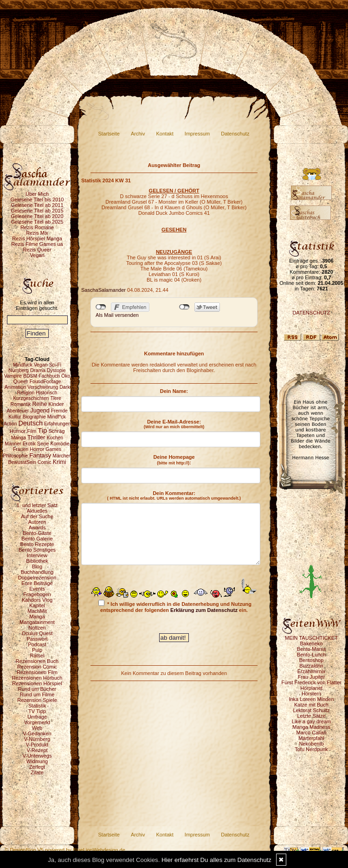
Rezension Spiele (37, 700)
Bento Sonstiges (37, 550)
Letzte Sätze (311, 716)
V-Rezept (37, 750)
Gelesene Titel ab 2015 (37, 211)
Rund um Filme (37, 694)
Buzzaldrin (311, 666)
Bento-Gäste (37, 533)
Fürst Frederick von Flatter (312, 682)
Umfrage (37, 717)
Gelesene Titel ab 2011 (37, 205)
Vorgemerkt (37, 722)
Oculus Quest (37, 633)
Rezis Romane (37, 227)
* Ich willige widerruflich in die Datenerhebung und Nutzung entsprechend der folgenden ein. (175, 606)
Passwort (37, 639)
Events (37, 589)
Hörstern (311, 694)
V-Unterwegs (37, 756)
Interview (37, 555)
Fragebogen (37, 594)
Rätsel (37, 656)
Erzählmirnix (312, 671)
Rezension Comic (37, 667)
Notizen (37, 628)
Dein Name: (174, 391)
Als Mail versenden (117, 315)
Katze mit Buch (311, 705)
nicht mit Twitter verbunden (184, 307)
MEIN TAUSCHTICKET (311, 638)
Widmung (37, 761)
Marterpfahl (311, 738)
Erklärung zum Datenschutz (204, 610)
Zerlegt (37, 767)
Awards (37, 527)
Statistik (37, 706)
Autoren (37, 522)
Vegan (37, 255)
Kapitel (37, 605)
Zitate (37, 772)
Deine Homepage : (174, 460)
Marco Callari (312, 733)
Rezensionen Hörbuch (37, 678)
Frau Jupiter (312, 677)
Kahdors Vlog (37, 600)
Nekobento (311, 744)
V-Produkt (37, 745)
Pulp (37, 650)
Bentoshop (312, 660)
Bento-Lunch (311, 655)
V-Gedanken (37, 733)
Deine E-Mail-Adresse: (174, 424)
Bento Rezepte (37, 544)
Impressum (197, 134)
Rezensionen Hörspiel (37, 683)
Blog (37, 566)
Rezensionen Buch (37, 661)
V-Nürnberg (37, 739)
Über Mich (37, 194)
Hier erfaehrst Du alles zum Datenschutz (216, 860)
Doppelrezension (37, 578)
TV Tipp (37, 711)
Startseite (109, 134)
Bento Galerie (37, 539)
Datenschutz (235, 134)
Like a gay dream (311, 721)
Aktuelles (37, 511)
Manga (37, 617)
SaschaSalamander (103, 290)
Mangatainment (37, 622)
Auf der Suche (37, 516)
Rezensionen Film (37, 672)
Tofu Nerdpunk (311, 749)
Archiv (138, 134)
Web (37, 728)
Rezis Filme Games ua (37, 244)
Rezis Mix (37, 233)
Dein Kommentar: (174, 495)
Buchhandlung (37, 572)
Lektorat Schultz (312, 710)
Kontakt (165, 134)
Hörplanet (311, 688)
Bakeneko (312, 643)
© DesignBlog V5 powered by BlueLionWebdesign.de (65, 850)
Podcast (37, 644)
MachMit (37, 611)
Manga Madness (311, 727)
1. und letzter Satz (37, 505)
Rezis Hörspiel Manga (37, 238)
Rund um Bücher (37, 689)
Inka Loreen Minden (311, 699)
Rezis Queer (37, 250)
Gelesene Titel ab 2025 (37, 222)
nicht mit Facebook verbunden (101, 307)
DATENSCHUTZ (311, 313)
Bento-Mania (311, 649)
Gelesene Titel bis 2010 (37, 199)
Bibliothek (37, 561)
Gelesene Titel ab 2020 (37, 216)
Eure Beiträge (37, 583)
